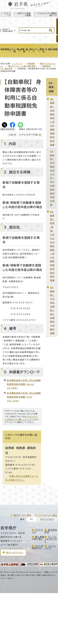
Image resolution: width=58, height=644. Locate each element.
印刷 (11, 135)
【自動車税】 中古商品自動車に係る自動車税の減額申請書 (53, 310)
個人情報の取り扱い (38, 538)
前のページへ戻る (23, 515)
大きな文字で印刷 (28, 135)
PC (32, 519)
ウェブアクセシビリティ (51, 539)
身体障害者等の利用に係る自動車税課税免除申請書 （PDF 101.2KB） (24, 397)
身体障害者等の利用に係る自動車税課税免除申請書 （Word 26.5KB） (24, 384)
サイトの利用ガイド (38, 547)
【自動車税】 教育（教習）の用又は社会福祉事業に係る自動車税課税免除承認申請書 (53, 246)
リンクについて (50, 547)
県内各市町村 (51, 531)
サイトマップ (7, 14)
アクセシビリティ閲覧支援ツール (47, 14)
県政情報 (31, 64)
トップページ (17, 64)
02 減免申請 (6, 69)
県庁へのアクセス (15, 553)
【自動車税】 (46, 66)
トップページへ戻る (48, 515)
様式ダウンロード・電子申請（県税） (22, 66)
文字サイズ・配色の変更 (24, 14)
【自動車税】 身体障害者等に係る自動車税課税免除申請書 (53, 122)
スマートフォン (47, 519)
